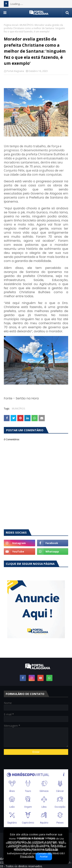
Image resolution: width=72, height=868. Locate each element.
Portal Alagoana (15, 71)
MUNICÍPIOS (26, 25)
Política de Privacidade (32, 839)
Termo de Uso (56, 839)
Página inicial (11, 25)
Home (12, 839)
